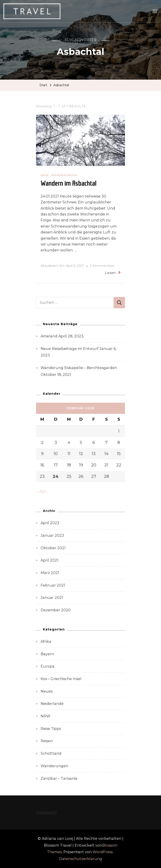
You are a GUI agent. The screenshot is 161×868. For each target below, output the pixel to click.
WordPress (103, 852)
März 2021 (50, 573)
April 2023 (50, 523)
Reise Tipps (51, 729)
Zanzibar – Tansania (59, 778)
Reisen (47, 741)
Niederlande (52, 704)
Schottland (51, 753)
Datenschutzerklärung (81, 859)
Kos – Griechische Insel (61, 679)
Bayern (47, 654)
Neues (47, 691)
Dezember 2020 (56, 610)
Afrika (46, 642)
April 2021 (49, 560)
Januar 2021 (52, 598)
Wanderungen (64, 175)
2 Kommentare (102, 266)
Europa (48, 666)
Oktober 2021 (53, 548)
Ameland (49, 336)
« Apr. (42, 491)
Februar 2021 (53, 585)
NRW (44, 175)
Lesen (113, 272)
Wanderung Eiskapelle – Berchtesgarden (79, 368)
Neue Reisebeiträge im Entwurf (70, 349)
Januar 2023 (52, 535)
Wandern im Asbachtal (69, 183)
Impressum (46, 812)
